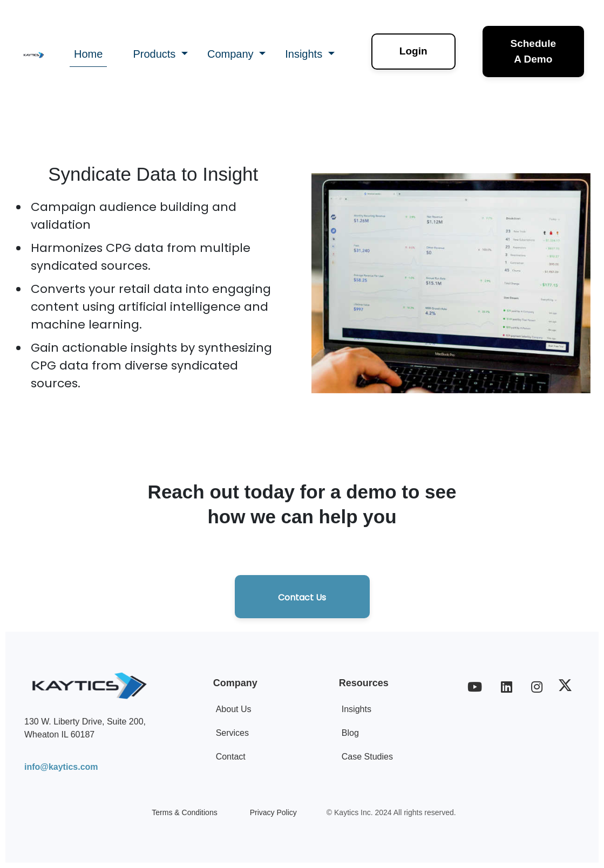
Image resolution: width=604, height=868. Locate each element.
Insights (357, 709)
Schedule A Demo (533, 51)
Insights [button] (305, 54)
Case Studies (367, 757)
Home (88, 54)
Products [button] (155, 54)
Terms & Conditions (184, 812)
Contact (231, 757)
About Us (234, 709)
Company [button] (232, 54)
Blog (350, 733)
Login (413, 51)
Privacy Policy (273, 812)
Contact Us (302, 597)
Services (232, 733)
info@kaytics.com (61, 767)
